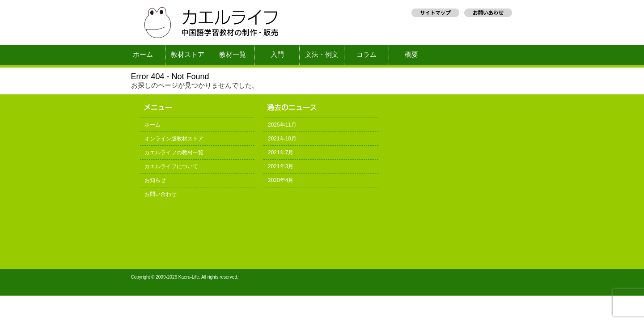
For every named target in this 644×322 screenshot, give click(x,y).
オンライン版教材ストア (174, 139)
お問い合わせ (161, 194)
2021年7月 (281, 153)
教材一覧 (233, 55)
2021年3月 (281, 166)
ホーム (143, 55)
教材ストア (188, 55)
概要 (411, 55)
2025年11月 (282, 125)
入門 (277, 55)
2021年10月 (282, 139)
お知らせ (155, 180)
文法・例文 (322, 55)
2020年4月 (281, 180)
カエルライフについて (171, 166)
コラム (366, 55)
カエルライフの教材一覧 (174, 153)
